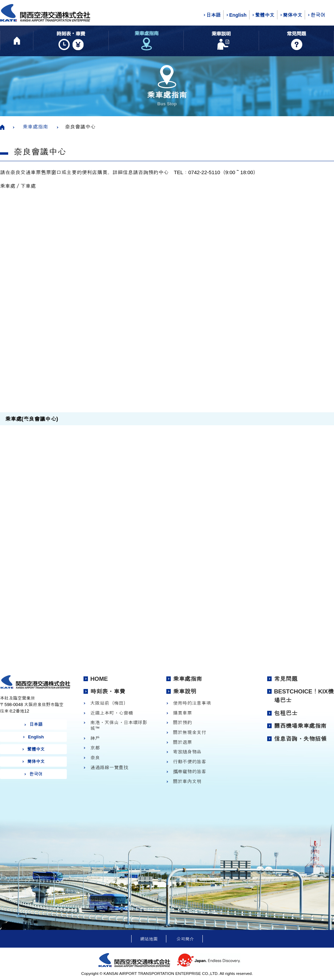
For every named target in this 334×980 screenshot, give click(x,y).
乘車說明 (185, 691)
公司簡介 (185, 939)
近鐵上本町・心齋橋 (112, 713)
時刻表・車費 (108, 691)
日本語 (213, 15)
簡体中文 (293, 15)
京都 (95, 748)
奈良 (95, 757)
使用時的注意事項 (192, 703)
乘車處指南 (35, 127)
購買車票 (183, 713)
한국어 (318, 15)
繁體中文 (265, 15)
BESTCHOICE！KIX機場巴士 (304, 696)
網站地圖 (149, 939)
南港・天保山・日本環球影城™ (119, 725)
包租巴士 (286, 713)
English (238, 15)
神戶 (95, 738)
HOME (99, 679)
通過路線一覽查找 (109, 767)
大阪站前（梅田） (109, 703)
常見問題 (286, 679)
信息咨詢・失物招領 (300, 739)
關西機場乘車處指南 (300, 726)
